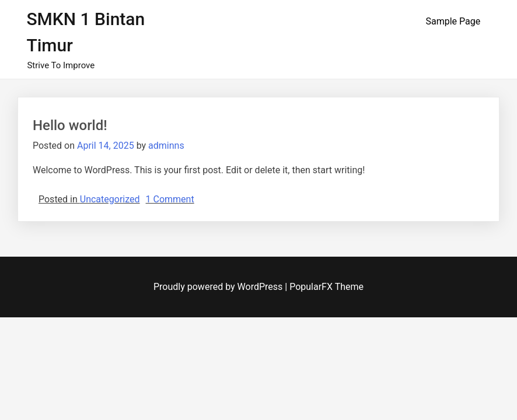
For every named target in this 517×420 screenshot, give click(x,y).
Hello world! (70, 125)
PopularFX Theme (326, 287)
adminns (166, 146)
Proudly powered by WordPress (219, 287)
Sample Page (453, 21)
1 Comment (170, 199)
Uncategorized (110, 199)
